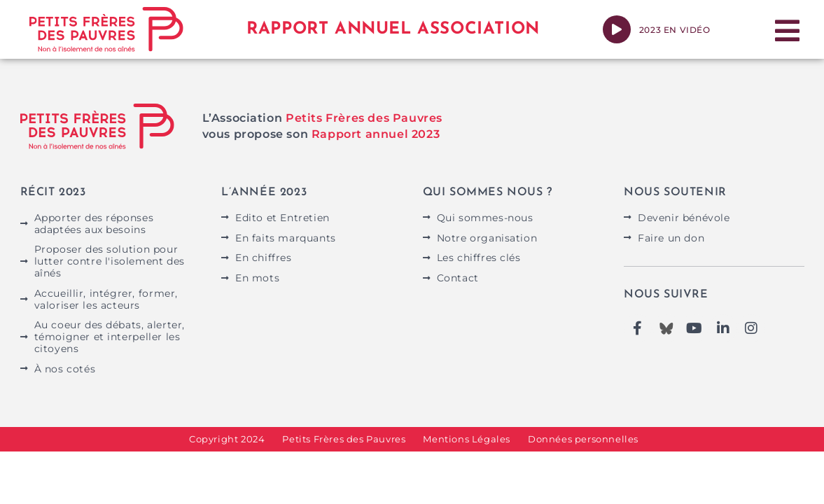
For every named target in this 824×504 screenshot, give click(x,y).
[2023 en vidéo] (617, 29)
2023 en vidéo (675, 30)
